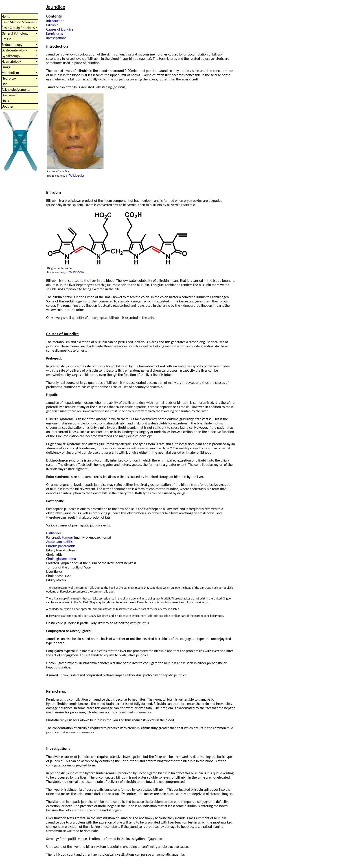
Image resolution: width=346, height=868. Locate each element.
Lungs (6, 67)
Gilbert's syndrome (60, 419)
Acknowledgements (16, 90)
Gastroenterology (14, 50)
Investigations (56, 38)
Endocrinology (12, 45)
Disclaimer (9, 95)
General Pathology (15, 33)
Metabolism (10, 73)
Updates (8, 106)
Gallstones (54, 533)
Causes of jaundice (60, 29)
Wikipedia (77, 175)
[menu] (20, 61)
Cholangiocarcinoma (61, 559)
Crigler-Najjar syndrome (64, 444)
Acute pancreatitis (59, 542)
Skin (5, 84)
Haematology (11, 61)
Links (5, 101)
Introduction (55, 21)
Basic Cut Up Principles (18, 28)
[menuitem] (20, 17)
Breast (6, 39)
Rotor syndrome (58, 477)
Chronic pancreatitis (61, 546)
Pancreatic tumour (60, 537)
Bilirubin (52, 25)
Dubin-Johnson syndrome (65, 460)
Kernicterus (55, 34)
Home (6, 17)
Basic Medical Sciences (18, 22)
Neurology (9, 78)
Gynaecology (11, 56)
